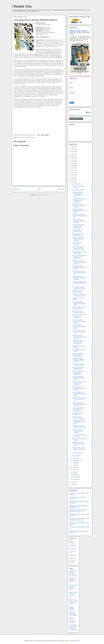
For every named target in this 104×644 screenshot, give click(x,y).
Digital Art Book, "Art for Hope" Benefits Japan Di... (79, 449)
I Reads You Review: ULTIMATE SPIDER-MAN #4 (78, 378)
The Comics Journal (73, 562)
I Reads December (77, 453)
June (74, 468)
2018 (73, 166)
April (74, 472)
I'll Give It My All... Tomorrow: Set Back (78, 418)
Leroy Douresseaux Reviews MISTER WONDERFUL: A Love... (78, 194)
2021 (73, 159)
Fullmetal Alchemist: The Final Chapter (79, 253)
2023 (73, 154)
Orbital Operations (72, 542)
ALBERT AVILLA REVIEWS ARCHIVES (72, 620)
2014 (73, 175)
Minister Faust (73, 555)
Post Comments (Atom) (42, 195)
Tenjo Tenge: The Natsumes (77, 244)
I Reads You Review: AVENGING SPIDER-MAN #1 (79, 360)
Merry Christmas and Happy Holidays (78, 235)
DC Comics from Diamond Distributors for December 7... (79, 383)
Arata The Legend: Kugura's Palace (77, 291)
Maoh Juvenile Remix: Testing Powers (78, 368)
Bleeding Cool (73, 545)
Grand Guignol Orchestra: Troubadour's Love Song (79, 422)
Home (39, 189)
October (75, 458)
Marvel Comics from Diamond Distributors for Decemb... (79, 205)
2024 (73, 152)
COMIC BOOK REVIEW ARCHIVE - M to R (73, 587)
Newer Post (17, 189)
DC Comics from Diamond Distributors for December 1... (79, 316)
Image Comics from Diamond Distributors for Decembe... (79, 221)
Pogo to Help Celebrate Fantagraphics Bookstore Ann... (79, 373)
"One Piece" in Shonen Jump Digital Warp (78, 365)
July (74, 465)
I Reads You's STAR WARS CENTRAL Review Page (73, 627)
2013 (73, 177)
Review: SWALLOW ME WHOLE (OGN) (79, 308)
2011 (73, 182)
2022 (73, 156)
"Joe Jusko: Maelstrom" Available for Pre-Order (79, 288)
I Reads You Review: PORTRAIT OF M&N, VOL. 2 (79, 444)
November (76, 456)
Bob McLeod (73, 548)
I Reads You (22, 6)
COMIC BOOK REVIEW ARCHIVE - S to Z (73, 594)
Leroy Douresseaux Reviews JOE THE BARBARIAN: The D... (79, 248)
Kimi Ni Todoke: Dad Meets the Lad (78, 231)
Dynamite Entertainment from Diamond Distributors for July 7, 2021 (80, 519)
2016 (73, 170)
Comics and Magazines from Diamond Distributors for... (79, 226)
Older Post (61, 189)
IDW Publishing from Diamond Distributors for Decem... (79, 211)
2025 (73, 149)
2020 (73, 161)
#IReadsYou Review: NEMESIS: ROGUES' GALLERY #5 (78, 511)
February (75, 477)
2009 (73, 484)
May (74, 470)
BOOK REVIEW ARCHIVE (72, 608)
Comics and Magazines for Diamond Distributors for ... (79, 283)
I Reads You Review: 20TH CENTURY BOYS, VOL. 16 (78, 355)
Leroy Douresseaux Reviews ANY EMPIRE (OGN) (79, 303)
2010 (73, 482)
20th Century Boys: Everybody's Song (78, 312)
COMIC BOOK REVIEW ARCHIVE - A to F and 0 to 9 (73, 573)
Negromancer (73, 558)
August (75, 463)
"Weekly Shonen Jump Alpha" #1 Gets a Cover (79, 427)
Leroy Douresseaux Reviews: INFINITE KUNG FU (78, 431)
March (74, 475)
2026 (73, 147)
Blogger (78, 641)
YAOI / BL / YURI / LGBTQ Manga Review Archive (73, 602)
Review (27, 137)
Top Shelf (32, 137)
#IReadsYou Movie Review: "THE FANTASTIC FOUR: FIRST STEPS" (80, 32)
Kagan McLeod (21, 137)
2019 (73, 163)
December (76, 184)
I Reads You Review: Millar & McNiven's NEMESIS (78, 239)
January (75, 479)
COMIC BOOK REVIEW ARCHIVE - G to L (73, 580)
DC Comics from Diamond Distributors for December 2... (79, 200)
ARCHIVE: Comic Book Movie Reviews (73, 614)
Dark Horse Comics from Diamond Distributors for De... (79, 216)
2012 (73, 180)
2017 (73, 168)
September (76, 461)
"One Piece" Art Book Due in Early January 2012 (79, 295)
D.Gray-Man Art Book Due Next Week (79, 436)
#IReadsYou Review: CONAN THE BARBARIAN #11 (79, 507)
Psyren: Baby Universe (78, 190)
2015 (73, 173)
